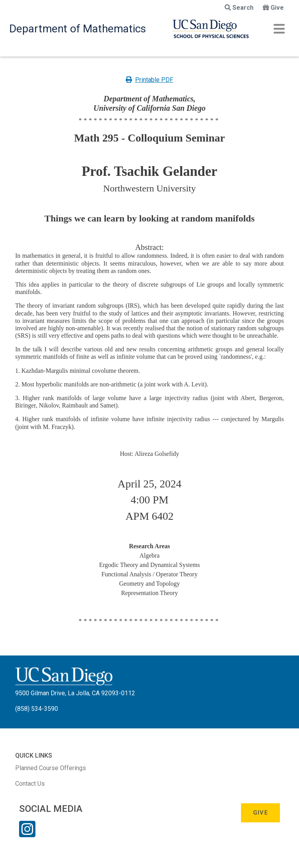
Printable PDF (149, 80)
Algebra (149, 555)
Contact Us (30, 784)
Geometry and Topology (149, 584)
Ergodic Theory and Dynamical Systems (150, 565)
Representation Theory (149, 593)
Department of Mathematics (78, 29)
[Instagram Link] (27, 834)
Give (273, 8)
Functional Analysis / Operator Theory (150, 574)
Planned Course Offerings (51, 768)
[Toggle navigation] (279, 29)
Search (239, 8)
